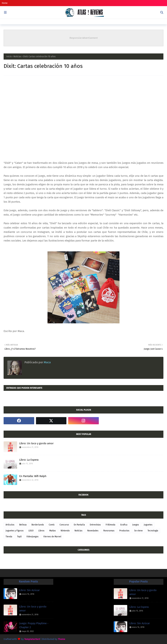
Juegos (136, 525)
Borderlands (38, 525)
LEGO (31, 531)
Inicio (9, 57)
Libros (41, 531)
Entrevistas (95, 525)
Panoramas (109, 531)
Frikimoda (110, 525)
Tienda (9, 537)
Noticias (17, 57)
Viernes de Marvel (52, 537)
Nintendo (65, 531)
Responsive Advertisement (84, 38)
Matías (53, 531)
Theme (62, 639)
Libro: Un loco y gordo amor (36, 443)
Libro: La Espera (29, 460)
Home (5, 3)
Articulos (10, 525)
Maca (47, 362)
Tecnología (153, 531)
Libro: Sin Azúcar (30, 590)
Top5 (19, 537)
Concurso (64, 525)
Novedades (93, 531)
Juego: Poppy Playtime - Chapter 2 (34, 625)
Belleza (23, 525)
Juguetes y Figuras (15, 531)
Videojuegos (32, 537)
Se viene (138, 531)
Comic (52, 525)
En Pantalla (79, 525)
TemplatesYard (32, 639)
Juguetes (148, 525)
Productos (124, 531)
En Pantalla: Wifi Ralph (33, 476)
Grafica (124, 525)
